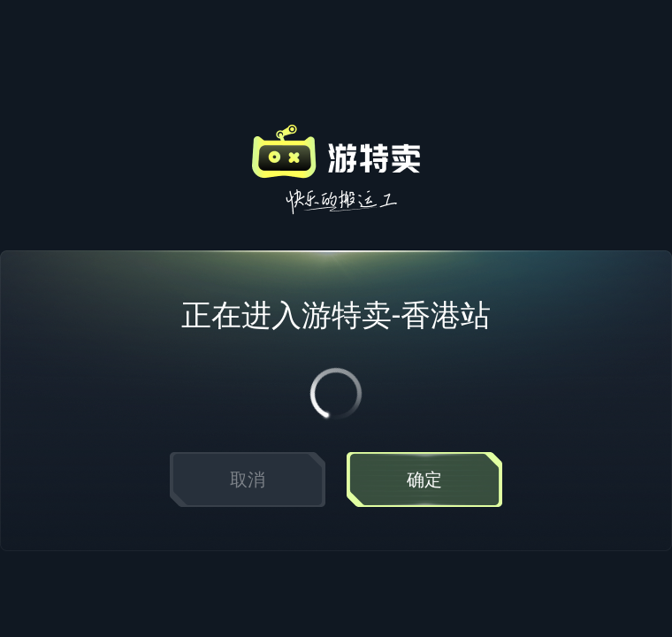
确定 (424, 480)
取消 (248, 480)
